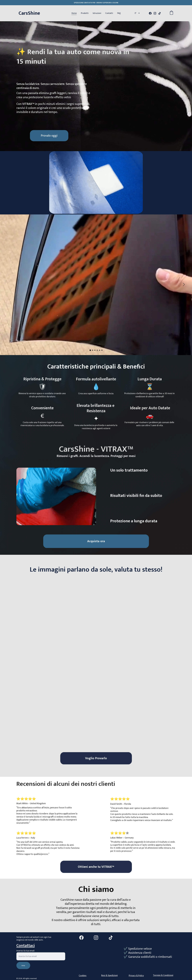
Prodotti (85, 13)
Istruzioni (97, 13)
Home (74, 13)
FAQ (119, 13)
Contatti (109, 13)
